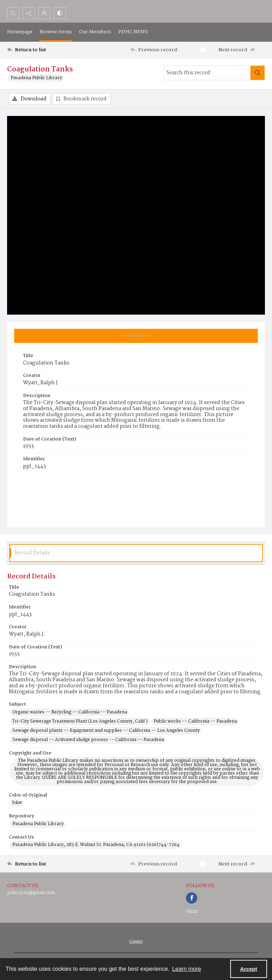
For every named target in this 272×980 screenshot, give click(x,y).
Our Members (95, 32)
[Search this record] (207, 73)
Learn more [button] (187, 969)
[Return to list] (41, 50)
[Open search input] (13, 13)
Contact (136, 941)
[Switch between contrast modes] (60, 13)
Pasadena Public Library (36, 78)
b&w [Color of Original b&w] (17, 803)
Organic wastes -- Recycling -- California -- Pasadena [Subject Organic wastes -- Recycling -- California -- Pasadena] (70, 712)
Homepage (20, 32)
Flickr (192, 912)
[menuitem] (136, 941)
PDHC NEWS (133, 32)
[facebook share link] (192, 898)
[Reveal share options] (29, 13)
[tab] (136, 336)
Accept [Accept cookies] (249, 969)
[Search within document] (257, 73)
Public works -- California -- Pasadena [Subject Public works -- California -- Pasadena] (195, 722)
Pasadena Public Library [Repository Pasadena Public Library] (38, 824)
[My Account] (44, 13)
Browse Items (56, 32)
